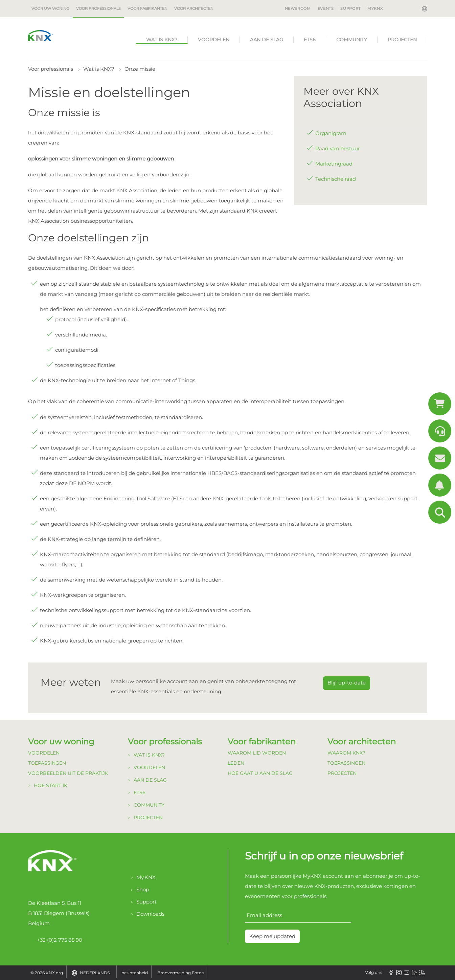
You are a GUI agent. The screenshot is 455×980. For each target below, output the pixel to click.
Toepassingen (47, 763)
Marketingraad (334, 164)
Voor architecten (194, 8)
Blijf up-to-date (347, 683)
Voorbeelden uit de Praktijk (68, 773)
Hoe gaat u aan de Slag (260, 773)
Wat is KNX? (162, 40)
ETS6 (310, 40)
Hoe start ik (51, 785)
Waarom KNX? (346, 753)
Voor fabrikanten (147, 8)
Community (352, 40)
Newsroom (298, 8)
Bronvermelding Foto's (181, 973)
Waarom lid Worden (257, 753)
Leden (236, 763)
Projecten (402, 40)
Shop (143, 889)
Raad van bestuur (338, 148)
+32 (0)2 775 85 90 (55, 940)
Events (326, 8)
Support (350, 8)
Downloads (150, 914)
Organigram (331, 133)
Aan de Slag (267, 40)
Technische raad (336, 179)
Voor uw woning (50, 8)
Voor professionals (98, 8)
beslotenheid (135, 973)
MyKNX (375, 8)
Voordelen (214, 40)
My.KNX (146, 877)
